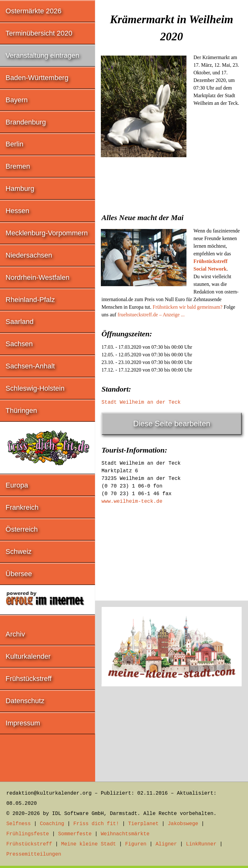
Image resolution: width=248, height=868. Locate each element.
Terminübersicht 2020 (39, 33)
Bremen (18, 166)
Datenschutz (25, 701)
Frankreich (22, 507)
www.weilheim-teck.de (132, 501)
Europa (17, 485)
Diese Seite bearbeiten (172, 424)
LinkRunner (201, 844)
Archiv (15, 634)
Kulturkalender (28, 656)
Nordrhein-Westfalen (38, 277)
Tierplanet (143, 824)
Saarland (20, 322)
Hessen (18, 211)
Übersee (19, 574)
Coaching (52, 824)
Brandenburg (26, 122)
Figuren (136, 844)
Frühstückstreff (29, 679)
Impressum (23, 723)
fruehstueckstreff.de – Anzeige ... (151, 315)
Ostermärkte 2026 (34, 11)
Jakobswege (183, 824)
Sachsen (19, 344)
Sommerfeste (75, 834)
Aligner (166, 844)
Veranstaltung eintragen (42, 55)
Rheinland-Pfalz (30, 300)
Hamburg (20, 188)
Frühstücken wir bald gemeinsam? (187, 307)
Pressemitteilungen (34, 854)
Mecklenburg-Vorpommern (47, 233)
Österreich (22, 529)
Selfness (19, 824)
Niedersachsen (29, 255)
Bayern (17, 100)
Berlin (15, 144)
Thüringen (21, 410)
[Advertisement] (172, 207)
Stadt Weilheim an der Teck (141, 402)
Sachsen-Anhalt (30, 366)
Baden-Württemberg (37, 78)
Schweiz (19, 552)
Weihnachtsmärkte (125, 834)
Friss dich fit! (96, 824)
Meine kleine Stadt (89, 844)
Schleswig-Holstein (35, 388)
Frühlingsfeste (28, 834)
